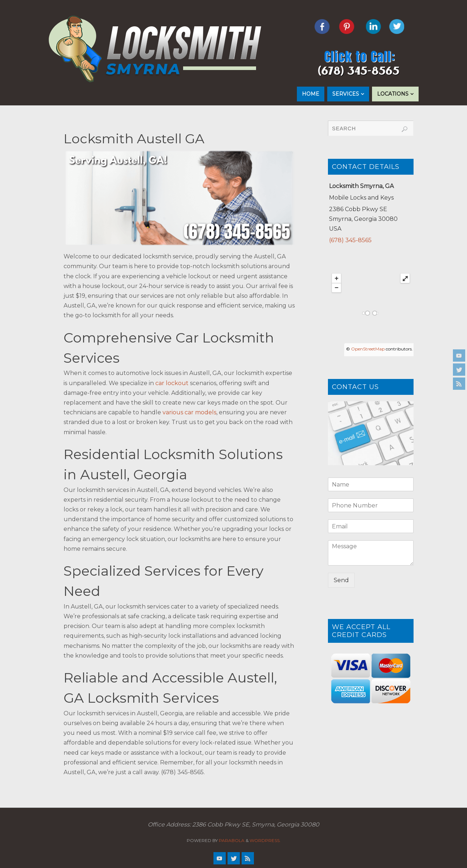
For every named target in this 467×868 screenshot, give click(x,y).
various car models (189, 412)
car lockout (172, 383)
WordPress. (265, 840)
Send (341, 580)
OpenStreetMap (368, 349)
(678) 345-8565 (350, 240)
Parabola (232, 840)
